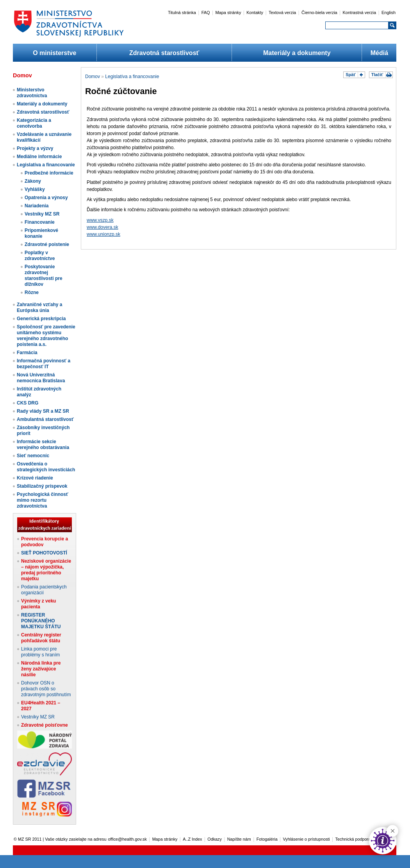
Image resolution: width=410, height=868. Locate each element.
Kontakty (255, 12)
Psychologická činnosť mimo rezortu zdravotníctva (43, 500)
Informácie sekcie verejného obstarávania (43, 445)
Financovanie (40, 222)
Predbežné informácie (49, 173)
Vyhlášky (35, 189)
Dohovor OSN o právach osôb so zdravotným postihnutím (46, 689)
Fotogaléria (267, 839)
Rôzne (32, 292)
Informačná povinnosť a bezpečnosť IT (44, 364)
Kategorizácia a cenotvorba (34, 123)
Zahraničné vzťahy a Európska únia (39, 307)
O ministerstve (54, 53)
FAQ (206, 12)
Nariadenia (37, 206)
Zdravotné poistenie (47, 244)
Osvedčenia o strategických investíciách (46, 467)
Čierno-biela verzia (319, 12)
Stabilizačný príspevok (42, 486)
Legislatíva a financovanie (46, 165)
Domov (93, 77)
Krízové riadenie (35, 478)
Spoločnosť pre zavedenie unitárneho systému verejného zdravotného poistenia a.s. (46, 336)
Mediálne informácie (39, 157)
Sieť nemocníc (33, 456)
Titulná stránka (182, 12)
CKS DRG (28, 403)
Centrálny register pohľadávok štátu (41, 638)
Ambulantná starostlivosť (45, 419)
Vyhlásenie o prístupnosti (307, 839)
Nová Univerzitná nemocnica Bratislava (41, 378)
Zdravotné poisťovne (45, 725)
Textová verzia (282, 12)
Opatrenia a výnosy (46, 198)
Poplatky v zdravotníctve (40, 256)
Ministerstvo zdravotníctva (32, 93)
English (389, 12)
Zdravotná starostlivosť (164, 53)
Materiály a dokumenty (297, 53)
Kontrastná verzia (360, 12)
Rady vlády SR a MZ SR (43, 411)
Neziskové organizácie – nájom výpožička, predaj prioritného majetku (46, 570)
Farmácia (27, 353)
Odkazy (215, 839)
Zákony (33, 181)
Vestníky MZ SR (42, 214)
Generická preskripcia (41, 319)
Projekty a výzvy (35, 148)
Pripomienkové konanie (41, 233)
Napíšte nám (239, 839)
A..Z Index (192, 839)
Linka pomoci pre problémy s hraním (40, 652)
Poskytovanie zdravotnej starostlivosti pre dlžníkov (44, 275)
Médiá (379, 53)
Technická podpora (353, 839)
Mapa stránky (228, 12)
